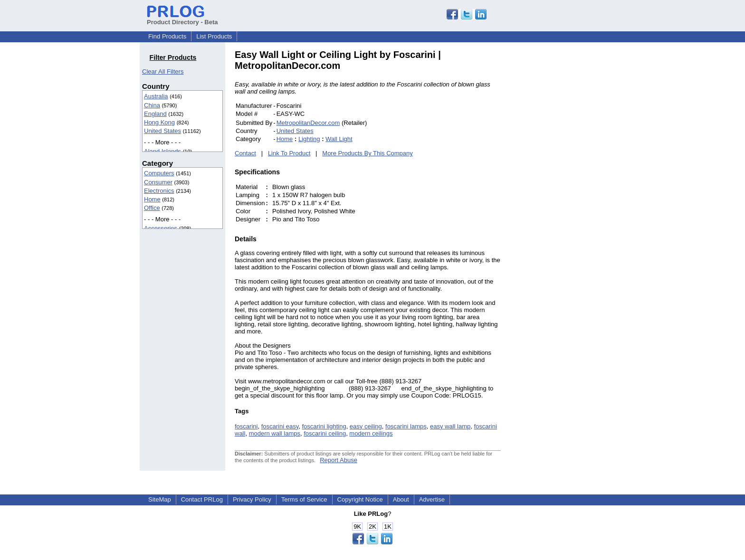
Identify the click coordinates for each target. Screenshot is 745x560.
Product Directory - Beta (182, 19)
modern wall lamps (275, 433)
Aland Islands (162, 151)
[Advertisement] (565, 192)
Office (152, 208)
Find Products (167, 36)
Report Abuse (339, 460)
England (155, 114)
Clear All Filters (163, 71)
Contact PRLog (202, 499)
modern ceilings (371, 433)
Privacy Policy (252, 499)
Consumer (158, 182)
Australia (156, 96)
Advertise (432, 499)
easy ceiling (366, 426)
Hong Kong (159, 122)
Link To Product (289, 153)
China (152, 105)
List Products (214, 36)
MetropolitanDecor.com (308, 123)
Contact (245, 153)
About (401, 499)
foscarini (246, 426)
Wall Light (339, 139)
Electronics (159, 191)
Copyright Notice (360, 499)
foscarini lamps (406, 426)
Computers (159, 173)
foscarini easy (280, 426)
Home (152, 199)
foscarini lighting (324, 426)
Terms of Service (304, 499)
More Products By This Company (368, 153)
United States (162, 131)
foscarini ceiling (325, 433)
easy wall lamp (450, 426)
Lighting (309, 139)
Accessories (161, 228)
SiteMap (160, 499)
